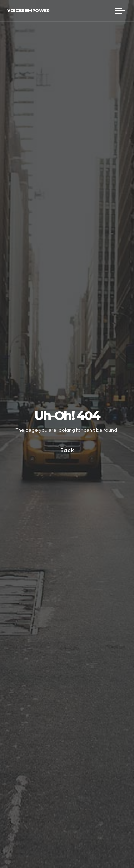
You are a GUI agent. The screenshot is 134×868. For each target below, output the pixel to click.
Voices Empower (28, 11)
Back (67, 451)
